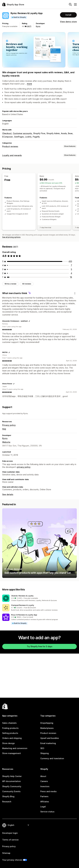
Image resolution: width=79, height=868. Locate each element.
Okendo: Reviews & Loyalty (22, 596)
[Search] (70, 4)
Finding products (10, 728)
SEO (42, 748)
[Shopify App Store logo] (13, 4)
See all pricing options (11, 237)
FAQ (4, 429)
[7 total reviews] (71, 265)
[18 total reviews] (71, 277)
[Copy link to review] (29, 321)
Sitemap (6, 853)
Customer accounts (22, 133)
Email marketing (48, 743)
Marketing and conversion (15, 748)
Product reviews (10, 146)
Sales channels (9, 723)
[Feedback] (75, 293)
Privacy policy (9, 425)
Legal (43, 807)
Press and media (48, 791)
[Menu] (75, 4)
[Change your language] (18, 825)
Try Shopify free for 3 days (40, 646)
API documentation (11, 781)
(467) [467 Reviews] (29, 26)
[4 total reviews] (71, 273)
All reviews (27, 284)
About (43, 776)
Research (7, 802)
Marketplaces (47, 728)
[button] (39, 598)
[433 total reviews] (70, 261)
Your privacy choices (12, 860)
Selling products (10, 733)
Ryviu (38, 26)
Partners (44, 796)
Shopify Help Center (12, 776)
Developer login (10, 833)
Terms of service (10, 840)
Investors (45, 786)
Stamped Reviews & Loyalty (23, 605)
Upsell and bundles (50, 738)
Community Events (11, 791)
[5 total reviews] (71, 269)
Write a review (10, 284)
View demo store (68, 22)
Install (68, 15)
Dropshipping (47, 723)
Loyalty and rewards (12, 155)
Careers (44, 781)
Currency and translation (52, 758)
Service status (47, 812)
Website (6, 442)
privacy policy (24, 467)
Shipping (45, 753)
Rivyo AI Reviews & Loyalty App (24, 615)
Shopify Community (12, 786)
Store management (12, 753)
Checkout (7, 133)
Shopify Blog (8, 796)
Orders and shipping (12, 738)
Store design (8, 743)
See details (8, 494)
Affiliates (45, 802)
